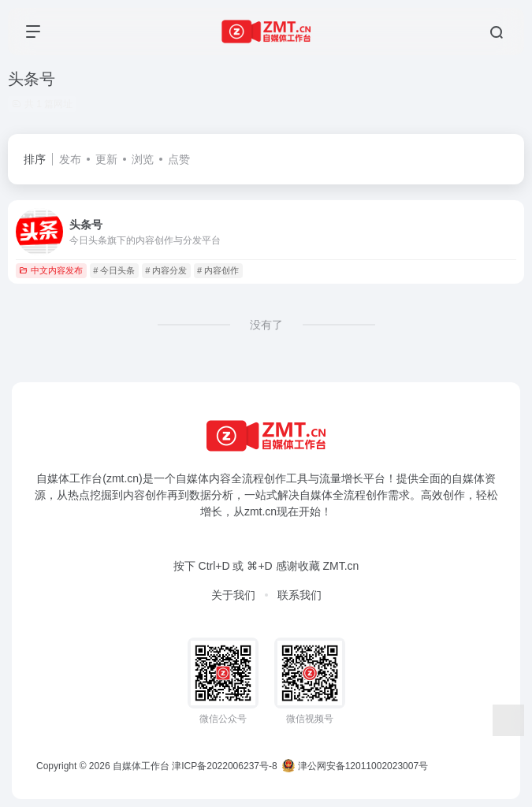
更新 (106, 159)
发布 (70, 159)
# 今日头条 (114, 270)
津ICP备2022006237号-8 (224, 766)
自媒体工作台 (141, 766)
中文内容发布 (51, 270)
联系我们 (299, 595)
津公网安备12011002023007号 (355, 766)
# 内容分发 (166, 270)
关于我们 (233, 595)
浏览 (143, 159)
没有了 (266, 325)
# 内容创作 (218, 270)
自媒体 (192, 478)
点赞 (179, 159)
